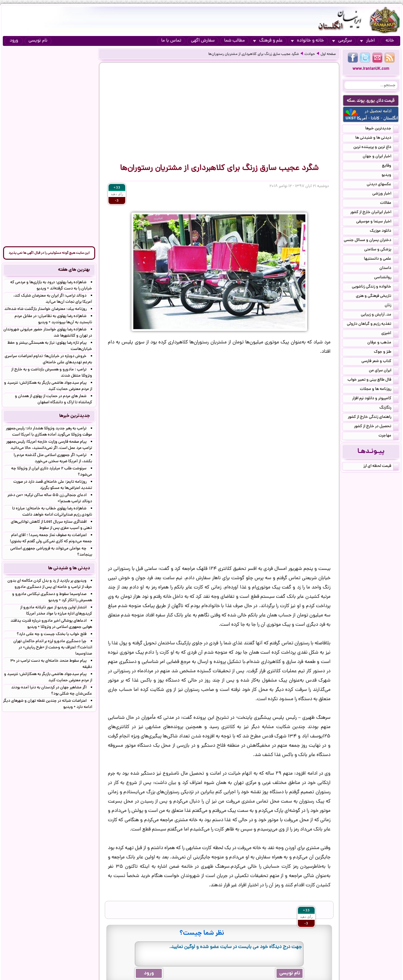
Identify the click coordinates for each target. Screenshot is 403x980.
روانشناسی (386, 278)
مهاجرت (389, 436)
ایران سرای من (384, 371)
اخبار (367, 41)
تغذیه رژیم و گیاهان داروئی (373, 324)
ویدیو (390, 176)
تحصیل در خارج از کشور (376, 427)
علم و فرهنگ (268, 41)
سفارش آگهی (203, 41)
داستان (389, 269)
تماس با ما (171, 41)
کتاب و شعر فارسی (380, 362)
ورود (14, 41)
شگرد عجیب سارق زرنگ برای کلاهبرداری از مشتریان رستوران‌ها (254, 54)
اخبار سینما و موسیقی (377, 222)
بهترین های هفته (74, 270)
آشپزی (390, 334)
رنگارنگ (389, 408)
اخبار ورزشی (385, 194)
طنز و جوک (386, 352)
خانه (390, 41)
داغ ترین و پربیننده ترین (376, 148)
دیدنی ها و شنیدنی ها (377, 138)
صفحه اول (328, 54)
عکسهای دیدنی (383, 185)
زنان (392, 306)
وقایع (390, 166)
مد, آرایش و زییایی (380, 315)
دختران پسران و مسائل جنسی (371, 241)
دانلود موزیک (384, 231)
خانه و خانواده (307, 41)
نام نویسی (38, 41)
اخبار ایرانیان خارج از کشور (374, 213)
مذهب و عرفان (383, 343)
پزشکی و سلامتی (381, 250)
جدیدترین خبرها (382, 129)
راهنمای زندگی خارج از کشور (373, 418)
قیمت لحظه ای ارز (381, 467)
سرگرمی (342, 41)
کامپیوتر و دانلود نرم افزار (375, 399)
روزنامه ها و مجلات (379, 390)
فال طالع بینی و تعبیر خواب (373, 380)
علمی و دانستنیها (381, 259)
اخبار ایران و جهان (381, 157)
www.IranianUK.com (371, 69)
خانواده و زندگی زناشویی (375, 287)
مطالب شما (235, 41)
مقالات (389, 204)
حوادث (310, 54)
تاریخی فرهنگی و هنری (377, 297)
